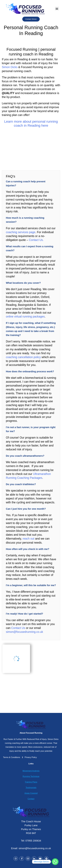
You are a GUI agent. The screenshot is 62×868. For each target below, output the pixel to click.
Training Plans (31, 782)
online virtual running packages (25, 317)
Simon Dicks (10, 67)
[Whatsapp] (55, 862)
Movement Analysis (31, 771)
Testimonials (31, 788)
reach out (28, 539)
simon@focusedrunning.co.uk (24, 632)
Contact (31, 799)
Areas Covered (31, 793)
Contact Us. (36, 240)
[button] (57, 9)
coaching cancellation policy (23, 357)
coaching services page (21, 232)
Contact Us (18, 628)
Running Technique (31, 776)
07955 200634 (33, 841)
